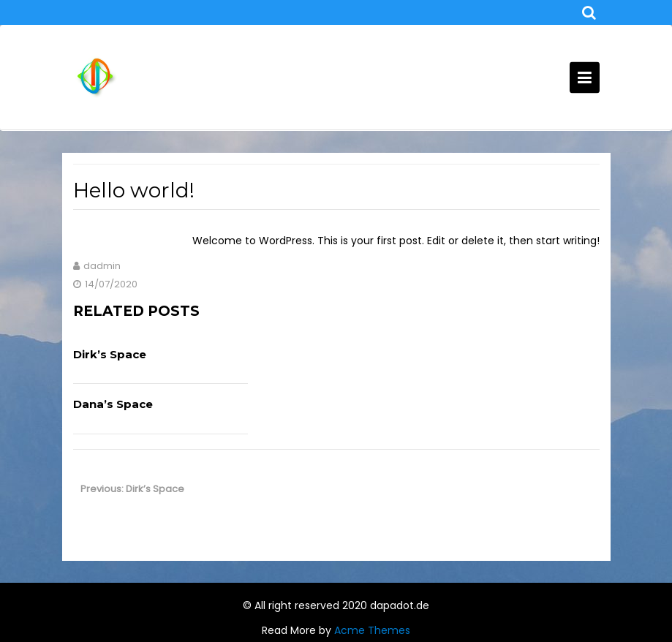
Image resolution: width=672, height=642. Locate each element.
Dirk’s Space (110, 354)
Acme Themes (372, 630)
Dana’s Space (113, 404)
